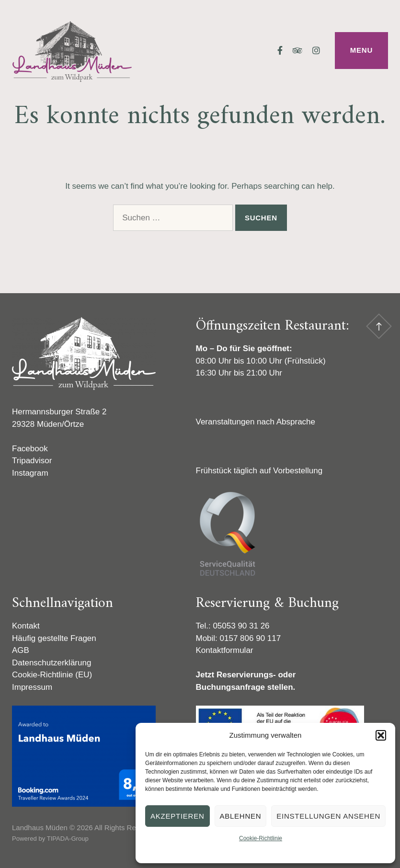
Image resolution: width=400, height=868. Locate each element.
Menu (361, 50)
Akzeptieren (177, 816)
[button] (381, 735)
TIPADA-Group (68, 839)
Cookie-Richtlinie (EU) (52, 675)
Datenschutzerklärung (51, 663)
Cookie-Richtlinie (261, 838)
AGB (21, 650)
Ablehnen (241, 816)
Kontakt (26, 626)
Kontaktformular (225, 650)
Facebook (30, 449)
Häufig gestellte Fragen (54, 638)
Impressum (32, 687)
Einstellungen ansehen (328, 816)
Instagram (30, 473)
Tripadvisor (32, 461)
